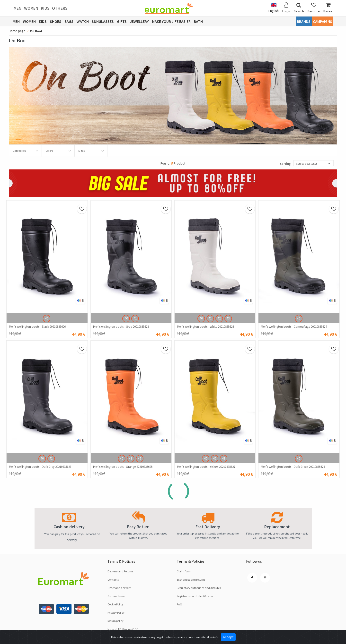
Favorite (314, 8)
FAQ (179, 604)
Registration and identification (196, 596)
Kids (45, 8)
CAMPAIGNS (323, 21)
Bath (198, 21)
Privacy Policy (116, 613)
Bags (69, 21)
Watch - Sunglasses (95, 21)
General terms (116, 596)
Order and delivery (119, 588)
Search (299, 8)
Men (18, 8)
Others (60, 8)
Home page (17, 31)
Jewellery (139, 21)
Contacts (113, 580)
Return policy (115, 621)
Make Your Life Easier (171, 21)
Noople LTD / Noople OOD (123, 629)
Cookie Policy (115, 604)
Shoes (56, 21)
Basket (328, 8)
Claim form (184, 571)
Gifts (122, 21)
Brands (304, 21)
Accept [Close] (228, 637)
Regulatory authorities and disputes (199, 588)
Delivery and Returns (120, 571)
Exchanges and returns (191, 580)
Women (31, 8)
